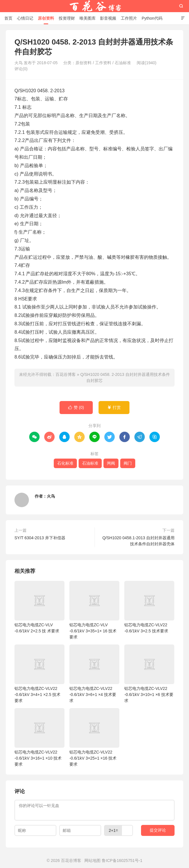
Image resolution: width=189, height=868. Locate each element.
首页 (8, 18)
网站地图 (92, 860)
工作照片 (129, 18)
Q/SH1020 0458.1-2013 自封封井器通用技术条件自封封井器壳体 (138, 541)
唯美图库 (88, 18)
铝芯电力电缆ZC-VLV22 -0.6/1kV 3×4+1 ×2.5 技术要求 (39, 674)
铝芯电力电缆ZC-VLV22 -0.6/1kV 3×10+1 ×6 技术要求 (149, 674)
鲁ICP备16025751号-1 (122, 860)
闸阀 (111, 463)
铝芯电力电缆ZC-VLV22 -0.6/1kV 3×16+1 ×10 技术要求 (39, 737)
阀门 (128, 463)
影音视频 (108, 18)
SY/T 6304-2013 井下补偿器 (40, 538)
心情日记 (25, 18)
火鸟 (51, 496)
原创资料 (46, 18)
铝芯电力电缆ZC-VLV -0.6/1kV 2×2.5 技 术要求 (39, 607)
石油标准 (123, 63)
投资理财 (67, 18)
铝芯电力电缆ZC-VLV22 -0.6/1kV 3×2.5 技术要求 (149, 607)
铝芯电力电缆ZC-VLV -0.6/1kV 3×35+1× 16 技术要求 (94, 610)
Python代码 (152, 18)
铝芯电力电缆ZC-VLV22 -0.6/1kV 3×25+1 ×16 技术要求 (94, 737)
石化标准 (65, 463)
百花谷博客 (94, 6)
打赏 (114, 408)
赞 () (76, 408)
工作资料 (103, 63)
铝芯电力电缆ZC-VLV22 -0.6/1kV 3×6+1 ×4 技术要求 (94, 674)
